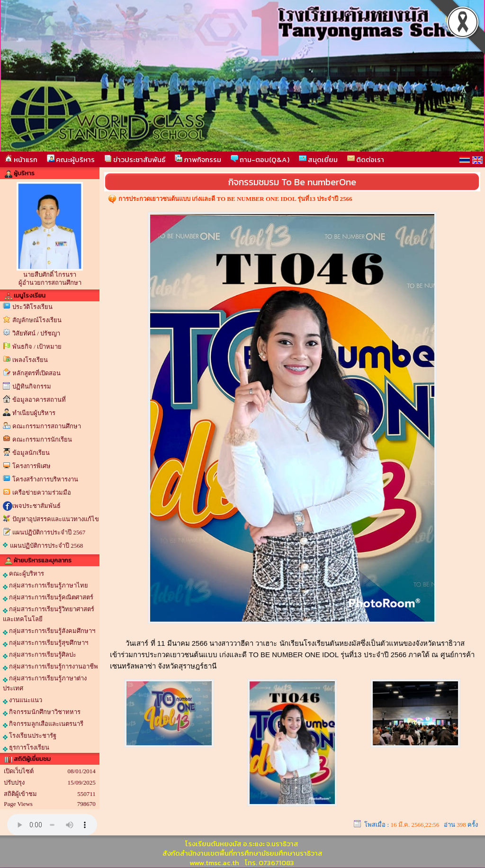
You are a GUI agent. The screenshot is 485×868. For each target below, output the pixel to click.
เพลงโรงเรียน (30, 360)
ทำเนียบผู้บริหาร (34, 413)
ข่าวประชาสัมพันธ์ (135, 159)
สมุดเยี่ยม (318, 159)
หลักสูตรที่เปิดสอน (36, 373)
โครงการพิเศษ (31, 466)
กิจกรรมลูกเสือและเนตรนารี (43, 724)
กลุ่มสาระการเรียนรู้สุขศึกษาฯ (45, 643)
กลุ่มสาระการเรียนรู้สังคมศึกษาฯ (49, 631)
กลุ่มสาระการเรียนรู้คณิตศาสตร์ (48, 597)
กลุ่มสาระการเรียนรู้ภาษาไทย (45, 586)
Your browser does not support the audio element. (52, 825)
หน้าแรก (21, 159)
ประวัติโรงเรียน (32, 307)
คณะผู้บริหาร (71, 159)
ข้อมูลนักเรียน (31, 453)
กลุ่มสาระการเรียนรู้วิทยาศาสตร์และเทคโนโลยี (49, 614)
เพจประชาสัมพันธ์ (36, 506)
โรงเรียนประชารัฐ (30, 736)
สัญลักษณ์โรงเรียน (37, 320)
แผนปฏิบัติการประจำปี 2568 (46, 546)
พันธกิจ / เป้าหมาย (37, 347)
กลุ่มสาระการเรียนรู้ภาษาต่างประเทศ (45, 683)
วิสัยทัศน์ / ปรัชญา (36, 333)
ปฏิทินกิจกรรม (32, 386)
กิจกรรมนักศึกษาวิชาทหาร (42, 712)
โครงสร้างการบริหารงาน (45, 479)
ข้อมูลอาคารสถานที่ (39, 400)
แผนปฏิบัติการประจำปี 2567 (49, 532)
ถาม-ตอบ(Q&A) (260, 159)
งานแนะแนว (22, 700)
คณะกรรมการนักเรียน (42, 439)
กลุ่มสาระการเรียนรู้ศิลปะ (40, 655)
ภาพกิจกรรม (198, 159)
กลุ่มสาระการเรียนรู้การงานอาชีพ (50, 667)
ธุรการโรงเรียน (26, 748)
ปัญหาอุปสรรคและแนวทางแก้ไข (56, 519)
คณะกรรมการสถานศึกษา (47, 426)
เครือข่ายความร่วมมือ (42, 493)
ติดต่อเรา (366, 159)
